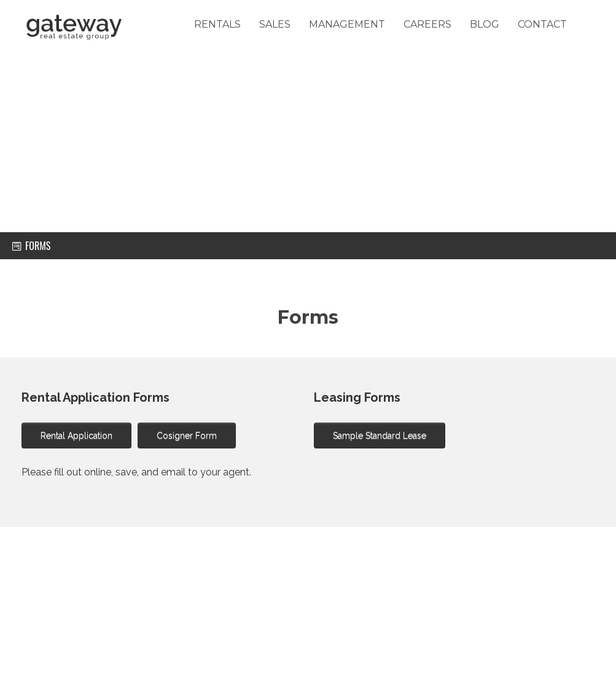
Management (347, 24)
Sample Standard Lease (380, 436)
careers (427, 24)
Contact (542, 24)
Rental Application (76, 436)
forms (31, 246)
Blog (485, 24)
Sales (275, 24)
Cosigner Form (187, 436)
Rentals (217, 24)
